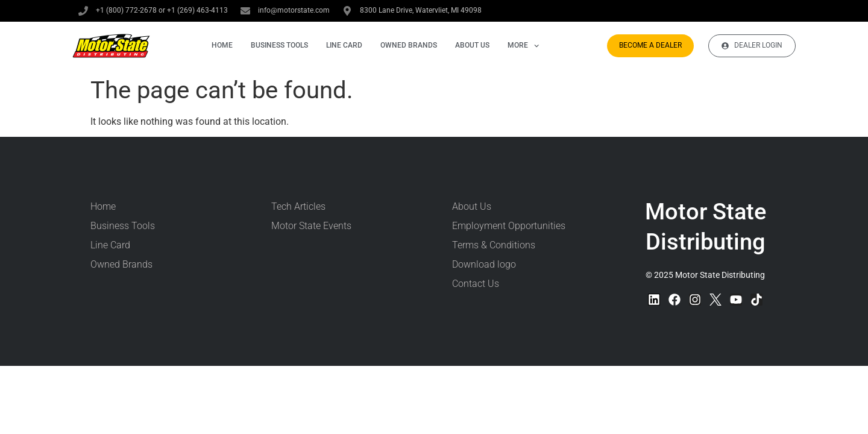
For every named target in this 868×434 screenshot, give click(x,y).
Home (222, 45)
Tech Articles (298, 206)
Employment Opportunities (509, 226)
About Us (472, 45)
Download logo (484, 264)
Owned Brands (409, 45)
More (523, 45)
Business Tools (279, 45)
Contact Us (476, 284)
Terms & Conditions (494, 245)
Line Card (344, 45)
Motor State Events (311, 226)
